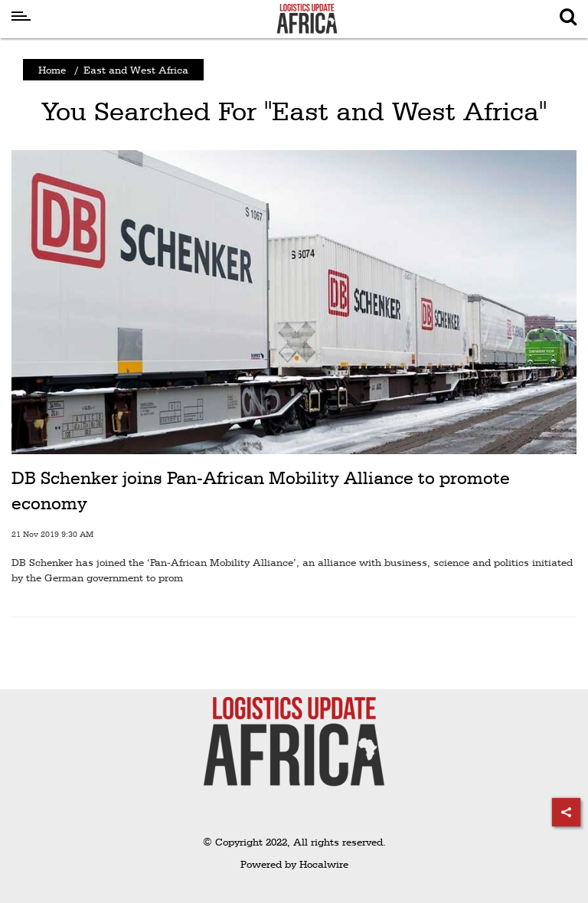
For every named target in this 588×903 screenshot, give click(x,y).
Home (52, 70)
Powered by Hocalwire (294, 864)
